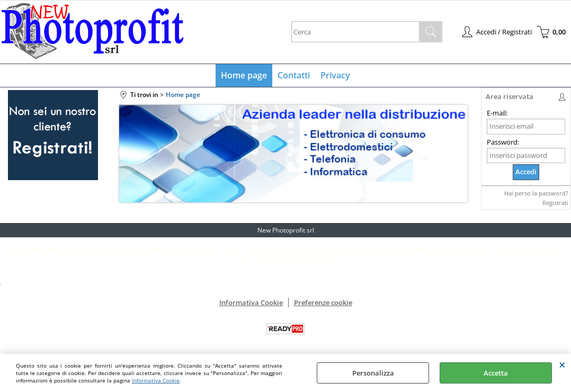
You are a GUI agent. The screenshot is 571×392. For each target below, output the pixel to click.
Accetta (496, 373)
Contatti (294, 75)
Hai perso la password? (536, 193)
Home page (244, 75)
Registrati (555, 203)
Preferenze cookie (323, 302)
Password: (503, 142)
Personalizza (373, 373)
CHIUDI (562, 364)
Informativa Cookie (156, 380)
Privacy (335, 75)
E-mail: (497, 113)
